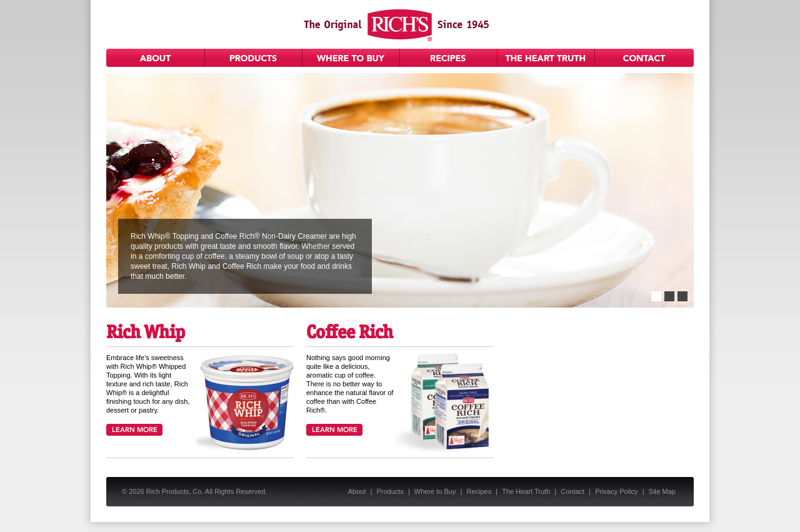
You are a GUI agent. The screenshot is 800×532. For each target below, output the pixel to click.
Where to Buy (351, 58)
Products (254, 58)
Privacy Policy (616, 491)
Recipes (449, 58)
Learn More (135, 430)
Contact (644, 58)
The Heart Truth (546, 58)
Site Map (662, 491)
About (156, 58)
